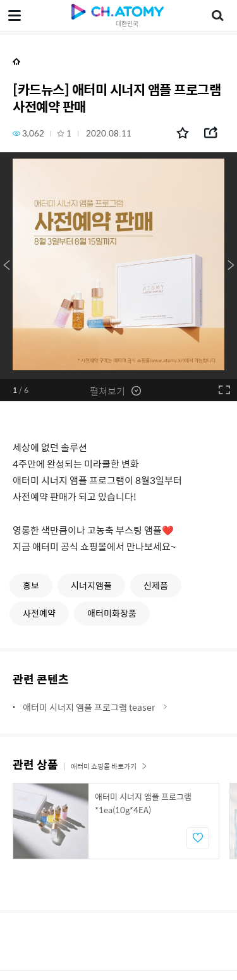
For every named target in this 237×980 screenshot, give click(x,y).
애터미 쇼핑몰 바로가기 (109, 766)
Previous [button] (6, 265)
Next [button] (231, 265)
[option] (118, 266)
